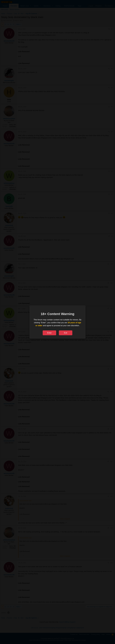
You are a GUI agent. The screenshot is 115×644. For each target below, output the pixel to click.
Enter (49, 333)
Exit (66, 333)
